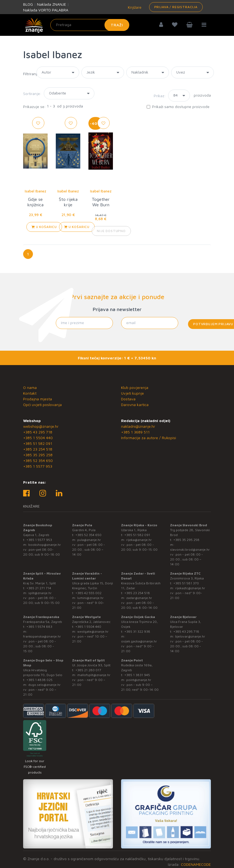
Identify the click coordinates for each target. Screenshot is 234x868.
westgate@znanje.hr (93, 631)
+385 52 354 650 (38, 460)
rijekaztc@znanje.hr (190, 588)
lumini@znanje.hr (90, 598)
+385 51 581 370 (186, 583)
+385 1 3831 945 (137, 675)
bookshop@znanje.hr (45, 545)
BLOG (28, 4)
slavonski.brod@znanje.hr (190, 549)
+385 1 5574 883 (39, 627)
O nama (30, 387)
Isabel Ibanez (36, 191)
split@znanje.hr (40, 593)
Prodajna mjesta (38, 399)
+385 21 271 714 (39, 588)
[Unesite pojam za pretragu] (90, 25)
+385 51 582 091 (38, 443)
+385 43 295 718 (38, 432)
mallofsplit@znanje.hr (94, 675)
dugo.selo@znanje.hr (44, 685)
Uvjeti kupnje (133, 393)
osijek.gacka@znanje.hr (139, 641)
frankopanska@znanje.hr (42, 636)
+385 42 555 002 (88, 593)
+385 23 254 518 (38, 449)
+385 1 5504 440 (38, 438)
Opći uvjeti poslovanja (42, 405)
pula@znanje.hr (89, 540)
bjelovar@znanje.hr (190, 636)
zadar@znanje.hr (139, 598)
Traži (117, 25)
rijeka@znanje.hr (139, 540)
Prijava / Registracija (176, 7)
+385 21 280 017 (88, 670)
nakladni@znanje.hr (138, 426)
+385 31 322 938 (137, 631)
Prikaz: (160, 96)
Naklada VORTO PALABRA (46, 10)
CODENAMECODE (196, 864)
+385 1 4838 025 (39, 680)
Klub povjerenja (135, 387)
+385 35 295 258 (38, 455)
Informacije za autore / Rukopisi (149, 438)
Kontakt (30, 393)
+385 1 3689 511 (135, 432)
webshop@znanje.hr (41, 426)
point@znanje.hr (139, 680)
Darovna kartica (135, 405)
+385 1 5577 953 (38, 466)
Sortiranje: (32, 94)
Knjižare (134, 7)
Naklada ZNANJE (52, 4)
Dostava (128, 399)
